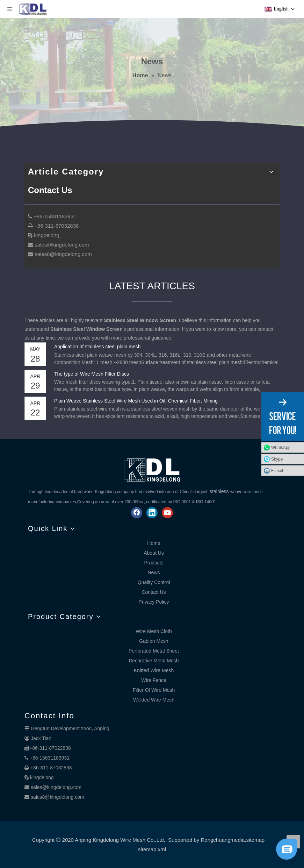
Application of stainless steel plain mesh (97, 347)
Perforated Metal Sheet (154, 651)
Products (154, 563)
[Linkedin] (152, 513)
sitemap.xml (152, 849)
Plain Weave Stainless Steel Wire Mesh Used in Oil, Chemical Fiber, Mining (136, 401)
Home (154, 543)
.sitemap (255, 840)
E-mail (277, 471)
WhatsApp (281, 448)
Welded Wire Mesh (154, 700)
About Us (154, 553)
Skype (277, 459)
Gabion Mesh (154, 641)
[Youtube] (167, 513)
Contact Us (154, 592)
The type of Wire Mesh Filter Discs (92, 374)
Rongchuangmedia (223, 840)
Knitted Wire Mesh (154, 670)
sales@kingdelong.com (56, 787)
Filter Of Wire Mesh (154, 690)
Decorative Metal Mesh (154, 661)
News (154, 572)
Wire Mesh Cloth (154, 631)
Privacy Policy (154, 602)
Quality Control (154, 582)
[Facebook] (137, 513)
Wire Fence (154, 680)
